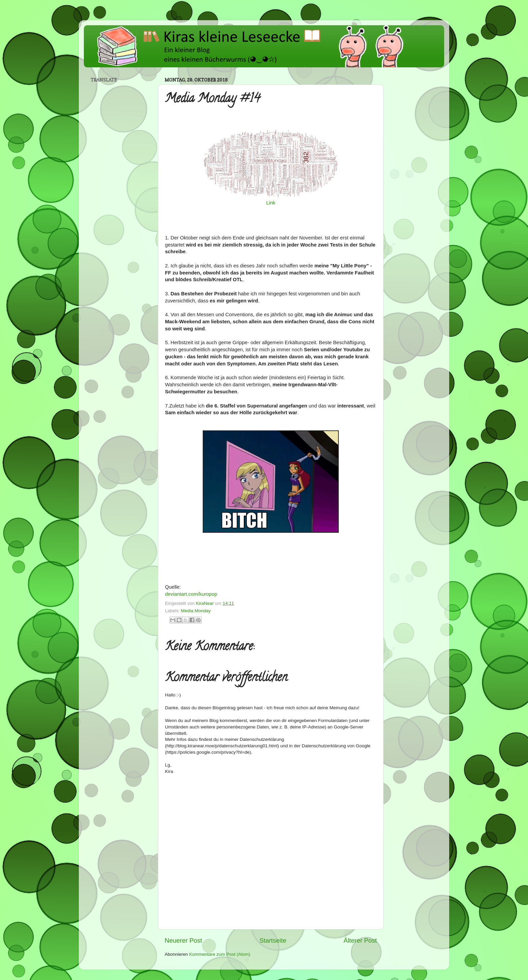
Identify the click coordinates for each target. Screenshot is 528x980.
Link (271, 203)
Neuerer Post (183, 940)
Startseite (273, 940)
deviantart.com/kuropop (191, 594)
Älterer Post (360, 940)
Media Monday (196, 611)
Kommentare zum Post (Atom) (220, 954)
